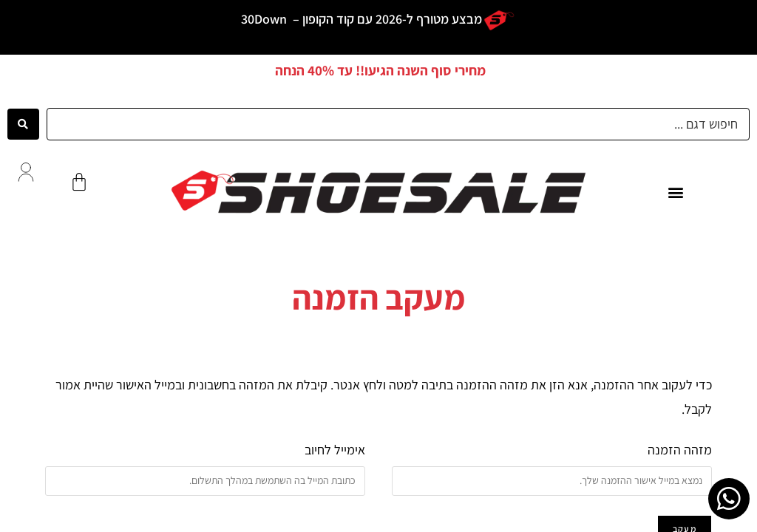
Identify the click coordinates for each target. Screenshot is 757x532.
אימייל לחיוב (335, 450)
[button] (675, 192)
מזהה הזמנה (680, 450)
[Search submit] (23, 124)
